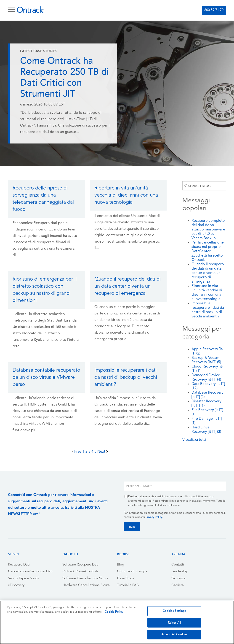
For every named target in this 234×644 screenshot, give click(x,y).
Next (103, 452)
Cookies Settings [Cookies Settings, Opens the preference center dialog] (174, 611)
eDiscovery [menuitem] (16, 585)
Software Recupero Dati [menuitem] (80, 565)
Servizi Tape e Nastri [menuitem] (23, 578)
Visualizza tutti (194, 440)
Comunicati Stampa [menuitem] (132, 572)
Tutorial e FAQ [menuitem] (128, 585)
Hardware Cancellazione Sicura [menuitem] (86, 585)
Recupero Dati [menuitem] (19, 565)
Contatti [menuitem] (178, 565)
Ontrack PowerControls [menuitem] (80, 572)
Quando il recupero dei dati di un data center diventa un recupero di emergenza (208, 273)
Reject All (174, 623)
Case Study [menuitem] (125, 578)
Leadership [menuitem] (180, 572)
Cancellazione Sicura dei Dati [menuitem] (30, 572)
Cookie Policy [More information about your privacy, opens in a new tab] (114, 612)
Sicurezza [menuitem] (178, 578)
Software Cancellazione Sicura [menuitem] (85, 578)
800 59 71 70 (214, 10)
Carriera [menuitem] (178, 585)
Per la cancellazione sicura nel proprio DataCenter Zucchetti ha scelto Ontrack (208, 251)
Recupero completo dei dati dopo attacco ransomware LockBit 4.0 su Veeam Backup (208, 230)
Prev (77, 452)
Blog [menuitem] (121, 565)
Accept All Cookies (174, 635)
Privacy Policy (154, 517)
